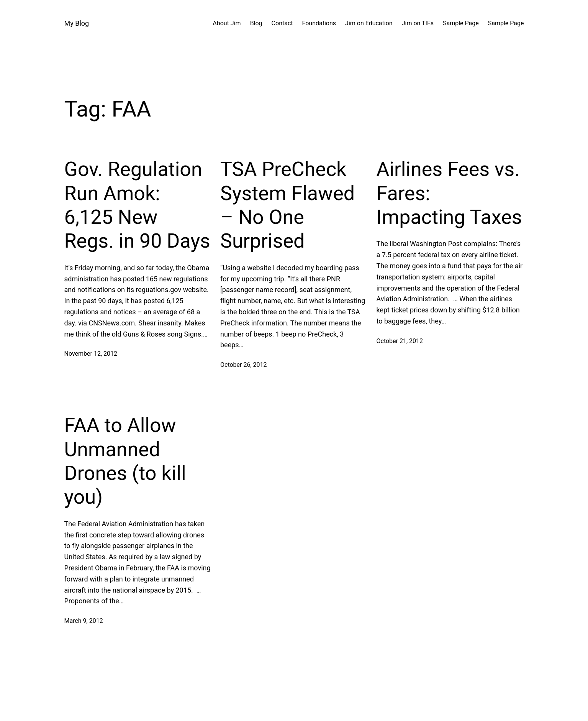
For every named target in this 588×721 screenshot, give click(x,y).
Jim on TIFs (418, 23)
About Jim (227, 23)
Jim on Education (369, 23)
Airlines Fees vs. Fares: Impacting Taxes (449, 193)
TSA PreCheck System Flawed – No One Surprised (287, 205)
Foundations (319, 23)
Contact (282, 23)
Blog (256, 23)
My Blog (77, 23)
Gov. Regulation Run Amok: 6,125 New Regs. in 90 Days (137, 205)
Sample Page (461, 23)
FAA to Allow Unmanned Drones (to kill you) (125, 461)
